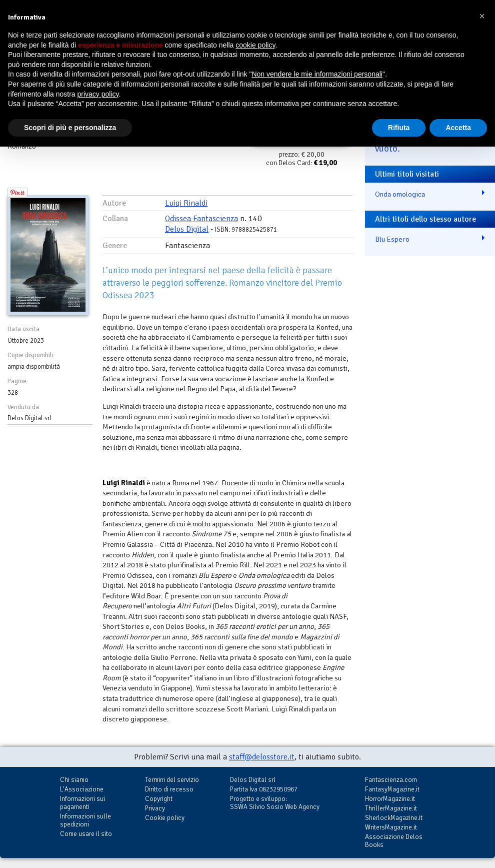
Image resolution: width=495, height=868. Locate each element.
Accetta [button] (458, 128)
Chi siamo (74, 780)
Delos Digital (187, 229)
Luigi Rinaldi (186, 203)
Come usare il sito (86, 834)
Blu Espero (392, 239)
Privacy (155, 808)
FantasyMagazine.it (392, 789)
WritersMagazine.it (391, 827)
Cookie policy (165, 818)
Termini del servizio (172, 780)
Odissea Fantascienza (201, 219)
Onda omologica (400, 194)
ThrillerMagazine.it (391, 808)
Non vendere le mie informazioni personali (317, 74)
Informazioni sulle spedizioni (85, 820)
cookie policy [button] (255, 45)
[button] (482, 16)
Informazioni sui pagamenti (82, 803)
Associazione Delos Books (394, 841)
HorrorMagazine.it (390, 799)
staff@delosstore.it (262, 757)
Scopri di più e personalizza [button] (70, 128)
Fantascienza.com (391, 780)
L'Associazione (82, 789)
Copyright (159, 799)
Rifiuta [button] (399, 128)
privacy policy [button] (98, 94)
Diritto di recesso (169, 789)
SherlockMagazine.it (394, 818)
